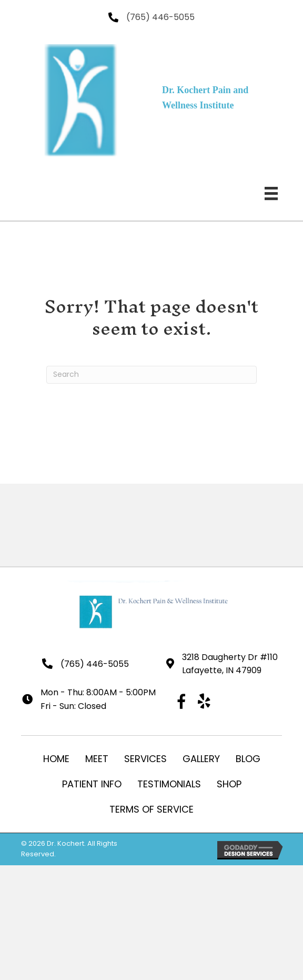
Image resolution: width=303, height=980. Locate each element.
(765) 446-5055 (160, 17)
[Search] (151, 375)
